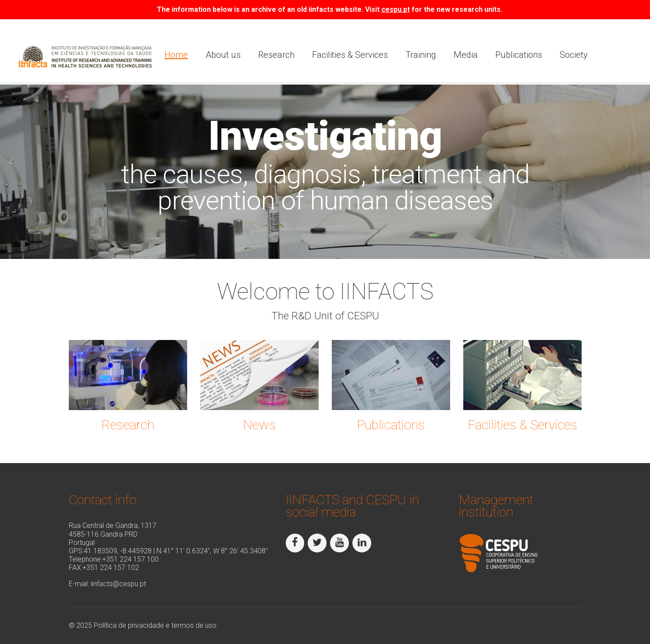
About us (223, 55)
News (259, 425)
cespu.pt (396, 9)
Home (176, 55)
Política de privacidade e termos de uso (155, 625)
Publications (519, 55)
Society (574, 55)
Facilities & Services (350, 55)
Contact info (103, 500)
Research (276, 55)
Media (466, 55)
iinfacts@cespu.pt (118, 584)
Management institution (496, 506)
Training (421, 55)
